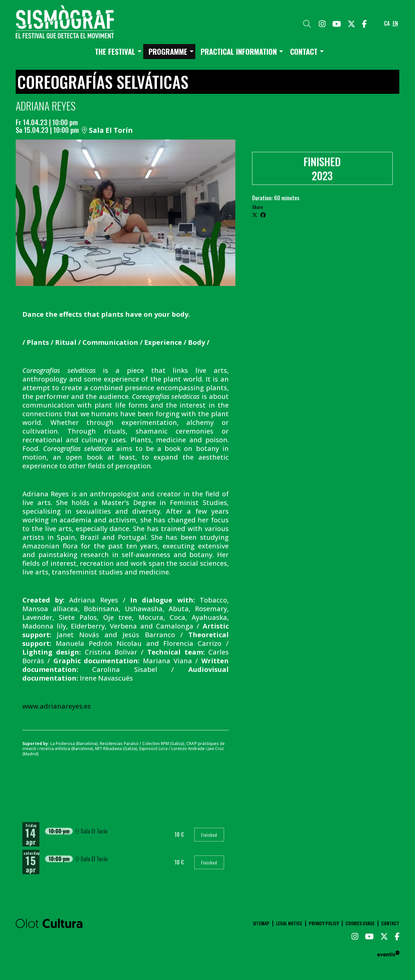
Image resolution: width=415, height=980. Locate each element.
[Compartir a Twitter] (255, 215)
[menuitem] (322, 23)
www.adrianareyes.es (57, 706)
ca (387, 23)
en (395, 23)
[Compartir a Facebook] (263, 215)
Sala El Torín (107, 130)
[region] (126, 213)
